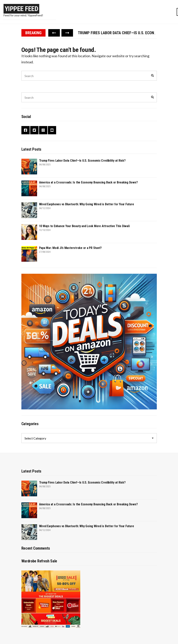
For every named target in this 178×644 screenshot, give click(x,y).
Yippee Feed (21, 9)
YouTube (52, 130)
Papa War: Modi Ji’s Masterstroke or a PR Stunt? (70, 248)
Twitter (34, 130)
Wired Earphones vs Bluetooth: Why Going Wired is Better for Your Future (87, 204)
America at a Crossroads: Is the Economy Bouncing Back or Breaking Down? (88, 182)
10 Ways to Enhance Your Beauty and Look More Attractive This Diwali (84, 226)
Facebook (26, 130)
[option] (117, 33)
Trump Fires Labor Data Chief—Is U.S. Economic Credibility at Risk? (82, 161)
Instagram (43, 130)
